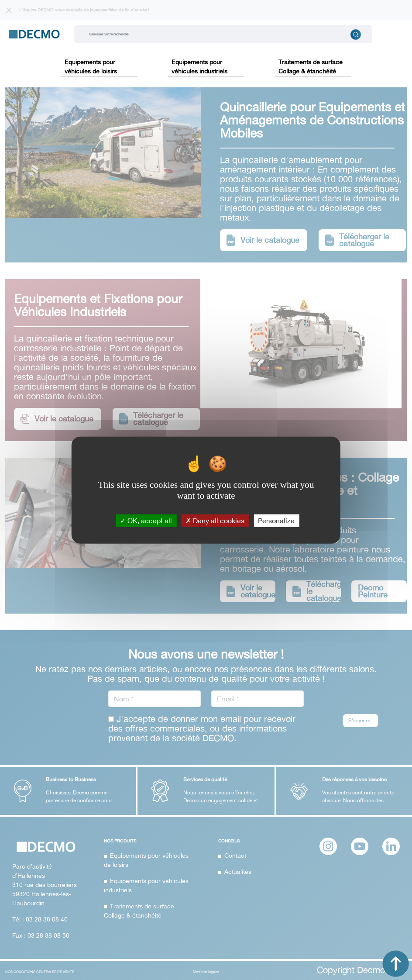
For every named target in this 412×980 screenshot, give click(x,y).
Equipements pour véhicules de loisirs (91, 67)
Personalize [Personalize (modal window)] (276, 520)
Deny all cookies (215, 520)
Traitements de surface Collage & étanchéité (311, 67)
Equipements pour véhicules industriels (199, 67)
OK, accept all (146, 520)
